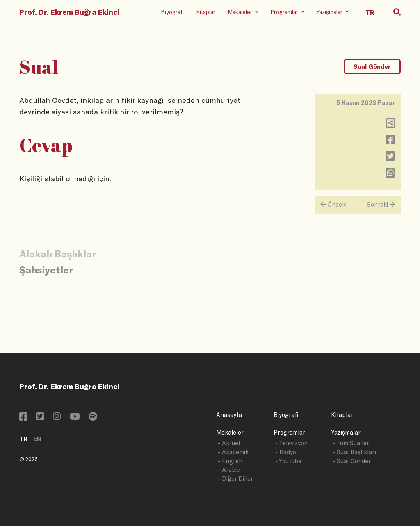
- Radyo (286, 452)
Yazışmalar (346, 432)
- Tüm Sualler (351, 443)
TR (23, 439)
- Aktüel (229, 443)
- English (230, 461)
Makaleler (230, 432)
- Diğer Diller (235, 479)
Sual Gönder (372, 67)
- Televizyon (291, 443)
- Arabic (229, 470)
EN (37, 439)
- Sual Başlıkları (354, 452)
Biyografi (172, 12)
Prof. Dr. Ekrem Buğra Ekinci (69, 12)
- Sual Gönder (352, 461)
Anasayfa (229, 415)
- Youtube (288, 461)
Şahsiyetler (46, 270)
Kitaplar (206, 12)
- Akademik (233, 452)
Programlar (289, 432)
